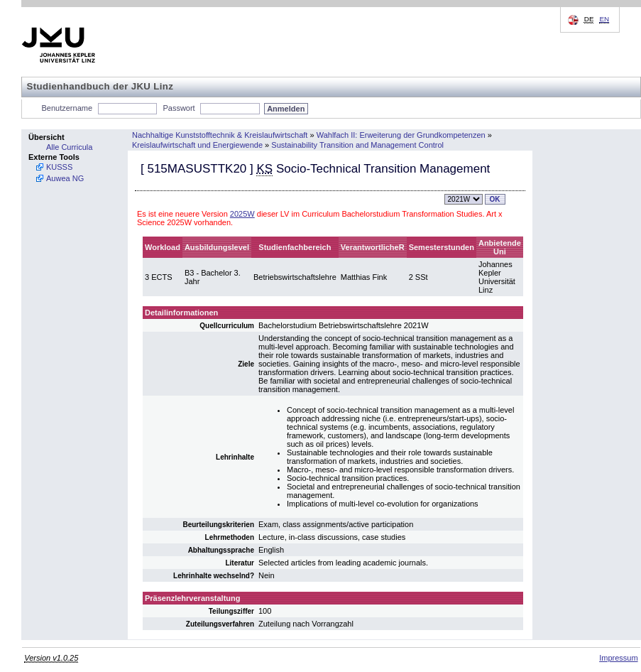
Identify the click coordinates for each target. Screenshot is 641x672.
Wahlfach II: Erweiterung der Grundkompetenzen (401, 135)
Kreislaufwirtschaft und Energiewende (197, 145)
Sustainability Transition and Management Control (357, 145)
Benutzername (67, 108)
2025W (242, 214)
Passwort (179, 108)
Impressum (618, 658)
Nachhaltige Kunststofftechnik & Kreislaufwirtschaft (220, 135)
